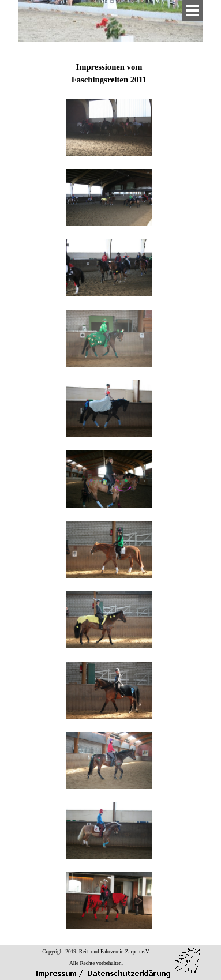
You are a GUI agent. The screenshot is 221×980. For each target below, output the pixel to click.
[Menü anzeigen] (193, 10)
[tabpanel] (109, 490)
